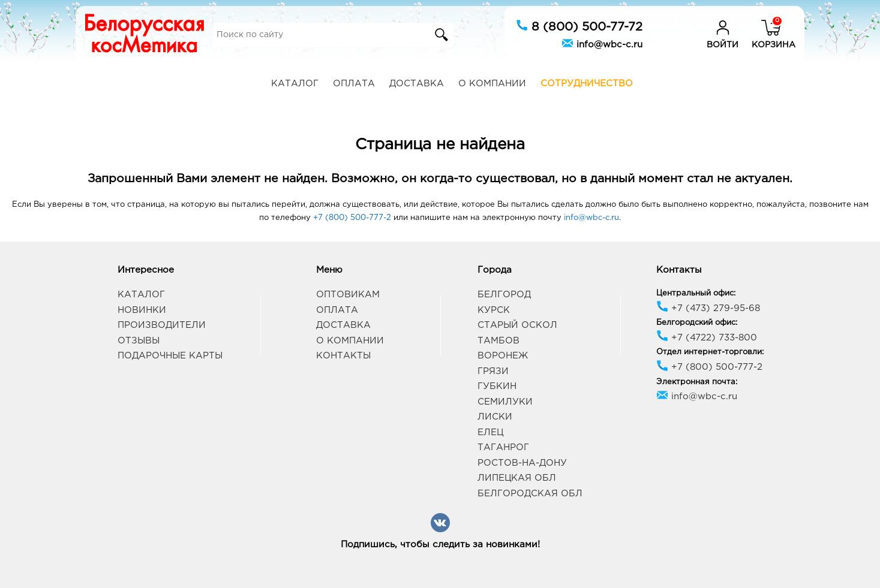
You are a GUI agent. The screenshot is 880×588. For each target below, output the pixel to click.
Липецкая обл (517, 478)
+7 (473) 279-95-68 (708, 308)
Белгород (504, 295)
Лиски (495, 417)
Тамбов (498, 341)
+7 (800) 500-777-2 (352, 218)
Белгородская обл (530, 494)
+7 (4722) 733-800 (707, 338)
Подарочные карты (170, 356)
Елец (490, 432)
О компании (492, 84)
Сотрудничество (587, 84)
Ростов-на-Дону (522, 463)
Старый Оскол (517, 325)
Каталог (295, 84)
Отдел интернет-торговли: (710, 352)
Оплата (354, 84)
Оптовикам (348, 295)
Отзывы (139, 341)
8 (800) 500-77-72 (579, 26)
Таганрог (503, 447)
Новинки (142, 310)
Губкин (497, 386)
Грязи (493, 371)
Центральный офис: (696, 293)
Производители (162, 325)
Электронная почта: (697, 382)
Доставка (417, 84)
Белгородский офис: (697, 323)
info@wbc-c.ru (602, 43)
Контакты (343, 356)
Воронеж (503, 356)
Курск (494, 310)
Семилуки (505, 402)
